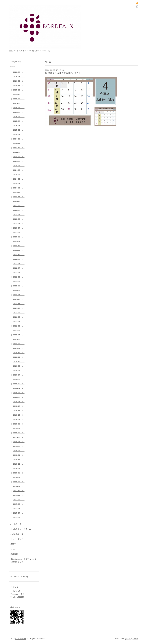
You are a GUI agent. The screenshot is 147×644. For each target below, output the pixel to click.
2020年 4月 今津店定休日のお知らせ (63, 73)
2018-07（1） (19, 468)
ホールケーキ (16, 524)
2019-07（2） (19, 428)
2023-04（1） (19, 228)
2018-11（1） (19, 464)
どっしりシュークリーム (21, 529)
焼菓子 (13, 544)
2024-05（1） (19, 170)
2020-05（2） (19, 384)
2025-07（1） (19, 108)
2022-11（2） (19, 250)
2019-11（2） (19, 411)
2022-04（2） (19, 281)
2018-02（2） (19, 482)
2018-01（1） (19, 486)
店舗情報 (14, 554)
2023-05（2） (19, 224)
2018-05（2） (19, 473)
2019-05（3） (19, 437)
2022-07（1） (19, 268)
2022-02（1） (19, 290)
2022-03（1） (19, 286)
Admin (135, 639)
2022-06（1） (19, 273)
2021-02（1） (19, 344)
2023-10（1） (19, 201)
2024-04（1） (19, 175)
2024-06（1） (19, 166)
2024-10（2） (19, 148)
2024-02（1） (19, 183)
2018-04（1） (19, 477)
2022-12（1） (19, 246)
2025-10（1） (19, 94)
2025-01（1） (19, 134)
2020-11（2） (19, 357)
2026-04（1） (19, 72)
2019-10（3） (19, 415)
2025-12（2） (19, 85)
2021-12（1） (19, 299)
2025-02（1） (19, 130)
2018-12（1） (19, 460)
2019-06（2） (19, 433)
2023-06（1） (19, 219)
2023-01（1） (19, 241)
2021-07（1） (19, 321)
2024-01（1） (19, 188)
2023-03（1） (19, 232)
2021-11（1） (19, 304)
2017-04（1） (19, 513)
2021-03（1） (19, 339)
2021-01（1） (19, 348)
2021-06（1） (19, 326)
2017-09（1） (19, 500)
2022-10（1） (19, 255)
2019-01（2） (19, 455)
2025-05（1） (19, 117)
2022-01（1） (19, 295)
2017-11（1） (19, 495)
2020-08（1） (19, 370)
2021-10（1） (19, 308)
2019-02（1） (19, 451)
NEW (13, 67)
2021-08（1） (19, 317)
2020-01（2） (19, 402)
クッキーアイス (17, 539)
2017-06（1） (19, 504)
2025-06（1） (19, 112)
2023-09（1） (19, 206)
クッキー (14, 549)
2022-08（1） (19, 264)
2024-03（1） (19, 179)
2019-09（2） (19, 419)
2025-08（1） (19, 103)
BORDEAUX (21, 639)
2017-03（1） (19, 517)
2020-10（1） (19, 362)
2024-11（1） (19, 143)
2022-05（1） (19, 277)
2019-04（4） (19, 442)
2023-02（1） (19, 237)
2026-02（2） (19, 81)
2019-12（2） (19, 406)
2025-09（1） (19, 99)
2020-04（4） (19, 388)
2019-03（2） (19, 446)
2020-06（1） (19, 379)
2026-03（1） (19, 77)
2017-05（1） (19, 509)
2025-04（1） (19, 121)
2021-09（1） (19, 313)
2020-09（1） (19, 366)
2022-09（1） (19, 259)
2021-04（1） (19, 335)
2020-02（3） (19, 397)
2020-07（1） (19, 375)
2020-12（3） (19, 353)
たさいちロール (17, 534)
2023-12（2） (19, 192)
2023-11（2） (19, 197)
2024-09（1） (19, 152)
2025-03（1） (19, 126)
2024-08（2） (19, 157)
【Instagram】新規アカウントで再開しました (23, 560)
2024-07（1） (19, 161)
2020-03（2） (19, 393)
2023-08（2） (19, 210)
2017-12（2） (19, 491)
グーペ (128, 639)
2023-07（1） (19, 215)
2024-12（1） (19, 139)
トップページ (16, 62)
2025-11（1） (19, 90)
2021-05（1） (19, 330)
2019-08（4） (19, 424)
